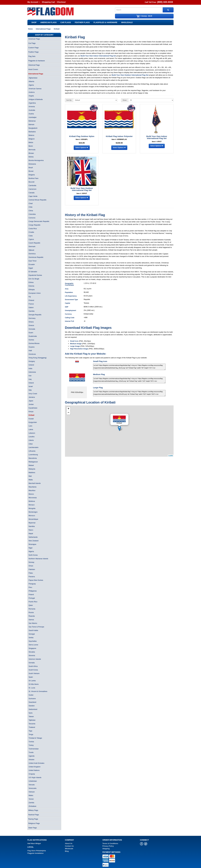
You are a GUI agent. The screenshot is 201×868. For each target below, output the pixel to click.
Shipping (106, 849)
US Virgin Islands (35, 777)
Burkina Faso (34, 178)
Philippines (33, 591)
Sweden (32, 706)
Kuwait (31, 419)
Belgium (32, 139)
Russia (31, 612)
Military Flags (33, 810)
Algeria (31, 85)
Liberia (31, 440)
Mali (30, 476)
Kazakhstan (33, 408)
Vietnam (32, 792)
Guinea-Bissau (34, 343)
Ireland (31, 383)
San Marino (33, 623)
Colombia (32, 214)
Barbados (32, 132)
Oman (31, 566)
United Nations (34, 770)
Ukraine (31, 760)
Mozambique (33, 519)
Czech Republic (34, 243)
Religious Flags (34, 823)
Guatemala (33, 336)
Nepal (31, 533)
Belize (31, 142)
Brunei (31, 171)
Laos (30, 426)
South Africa (33, 666)
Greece (31, 325)
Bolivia (31, 157)
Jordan (31, 404)
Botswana (32, 164)
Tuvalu (31, 752)
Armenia (32, 107)
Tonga (31, 734)
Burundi (31, 182)
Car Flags (66, 22)
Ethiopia (32, 290)
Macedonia (33, 458)
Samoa (31, 620)
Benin (31, 146)
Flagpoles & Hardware (105, 22)
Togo (30, 731)
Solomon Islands (35, 659)
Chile (31, 207)
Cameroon (32, 189)
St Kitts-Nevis (34, 684)
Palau (31, 573)
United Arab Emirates (36, 763)
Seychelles (33, 641)
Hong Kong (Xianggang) (38, 358)
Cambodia (32, 185)
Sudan (31, 695)
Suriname (32, 699)
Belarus (31, 135)
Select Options (82, 148)
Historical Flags (34, 65)
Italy (30, 390)
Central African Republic (37, 200)
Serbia (31, 638)
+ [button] (68, 409)
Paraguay (32, 584)
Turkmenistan (34, 749)
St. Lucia (32, 688)
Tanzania (32, 724)
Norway (31, 562)
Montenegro (33, 512)
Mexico (31, 494)
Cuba (31, 236)
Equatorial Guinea (35, 275)
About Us (69, 843)
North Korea (33, 555)
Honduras (32, 354)
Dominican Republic (36, 257)
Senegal (32, 634)
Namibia (32, 526)
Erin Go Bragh (34, 279)
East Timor (33, 261)
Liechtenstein (34, 447)
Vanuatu (32, 785)
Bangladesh (33, 128)
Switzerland (33, 709)
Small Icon (74, 341)
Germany (32, 318)
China (31, 211)
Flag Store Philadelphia (37, 851)
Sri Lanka (32, 681)
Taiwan (31, 716)
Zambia (31, 803)
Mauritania (32, 487)
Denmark (32, 246)
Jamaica (32, 397)
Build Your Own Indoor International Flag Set (98, 56)
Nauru (31, 530)
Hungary (32, 361)
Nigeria (31, 551)
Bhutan (31, 153)
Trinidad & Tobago (35, 738)
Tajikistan (32, 720)
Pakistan (32, 569)
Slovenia (32, 655)
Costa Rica (33, 229)
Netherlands (33, 537)
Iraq (30, 379)
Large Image (75, 346)
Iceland (31, 365)
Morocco (32, 516)
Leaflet (171, 456)
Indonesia (32, 372)
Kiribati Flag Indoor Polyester (119, 136)
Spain (31, 677)
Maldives (32, 473)
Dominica (32, 254)
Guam (31, 333)
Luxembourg (33, 455)
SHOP (34, 22)
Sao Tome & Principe (36, 627)
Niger (31, 548)
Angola (31, 96)
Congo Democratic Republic (39, 221)
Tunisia (31, 742)
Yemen (31, 799)
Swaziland (32, 702)
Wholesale (127, 22)
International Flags (36, 74)
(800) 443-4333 (165, 2)
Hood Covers (33, 69)
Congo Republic (35, 225)
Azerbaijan (32, 117)
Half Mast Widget (34, 843)
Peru (30, 587)
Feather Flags (82, 22)
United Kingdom (35, 767)
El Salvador (33, 272)
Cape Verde (33, 196)
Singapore (32, 648)
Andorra (32, 92)
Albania (31, 81)
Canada (32, 193)
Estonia (31, 286)
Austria (31, 114)
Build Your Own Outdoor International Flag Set (130, 75)
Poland (31, 594)
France (31, 304)
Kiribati (31, 415)
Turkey (31, 745)
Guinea (31, 340)
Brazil (31, 168)
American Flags (49, 22)
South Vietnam (34, 673)
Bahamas (32, 121)
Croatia (31, 232)
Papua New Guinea (36, 580)
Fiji (30, 297)
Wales (31, 795)
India (30, 368)
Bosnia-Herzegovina (36, 160)
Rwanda (32, 616)
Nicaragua (32, 544)
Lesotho (32, 437)
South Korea (33, 670)
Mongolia (32, 508)
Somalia (32, 663)
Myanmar (32, 523)
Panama (32, 577)
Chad (31, 203)
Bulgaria (32, 175)
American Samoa (35, 89)
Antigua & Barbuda (36, 99)
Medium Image (76, 344)
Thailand (32, 727)
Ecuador (32, 264)
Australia (32, 110)
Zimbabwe (32, 806)
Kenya (31, 412)
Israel (31, 386)
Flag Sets (32, 56)
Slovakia (32, 652)
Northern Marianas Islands (38, 559)
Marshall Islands (35, 483)
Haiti (30, 351)
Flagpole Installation (36, 853)
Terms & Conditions (110, 843)
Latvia (31, 429)
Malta (31, 480)
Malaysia (32, 469)
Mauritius (32, 490)
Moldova (32, 501)
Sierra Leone (33, 645)
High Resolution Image (79, 349)
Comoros (32, 218)
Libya (31, 444)
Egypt (31, 268)
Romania (32, 609)
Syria (31, 713)
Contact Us (69, 846)
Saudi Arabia (33, 630)
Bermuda (32, 150)
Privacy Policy (108, 846)
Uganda (32, 756)
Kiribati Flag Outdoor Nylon (82, 136)
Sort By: (69, 100)
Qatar (31, 605)
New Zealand (34, 541)
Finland (31, 300)
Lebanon (32, 433)
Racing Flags (33, 819)
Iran (30, 376)
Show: (125, 100)
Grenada (32, 329)
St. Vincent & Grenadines (38, 691)
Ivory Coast (33, 394)
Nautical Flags (34, 815)
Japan (31, 401)
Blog (67, 851)
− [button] (68, 413)
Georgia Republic (35, 315)
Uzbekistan (33, 781)
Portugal (32, 598)
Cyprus (31, 239)
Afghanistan (33, 78)
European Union (35, 293)
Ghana (31, 322)
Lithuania (32, 451)
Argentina (32, 103)
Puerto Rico (33, 602)
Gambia (32, 311)
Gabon (31, 307)
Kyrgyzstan (33, 422)
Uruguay (32, 774)
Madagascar (33, 462)
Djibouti (31, 250)
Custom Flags (33, 48)
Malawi (31, 465)
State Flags (33, 828)
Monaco (32, 505)
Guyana (32, 347)
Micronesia (33, 498)
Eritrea (31, 282)
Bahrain (31, 124)
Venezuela (32, 788)
